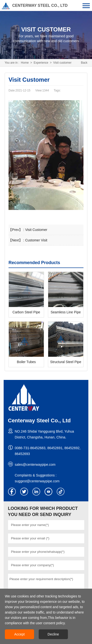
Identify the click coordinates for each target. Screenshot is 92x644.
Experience (41, 63)
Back (84, 63)
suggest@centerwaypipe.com (37, 481)
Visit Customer (36, 230)
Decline (53, 634)
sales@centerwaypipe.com (35, 465)
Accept (20, 634)
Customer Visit (36, 240)
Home (25, 63)
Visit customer (62, 63)
